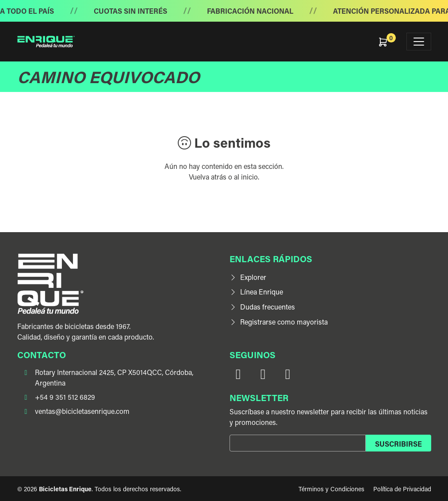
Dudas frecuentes (262, 307)
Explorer (248, 277)
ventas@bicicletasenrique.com (82, 411)
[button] (389, 42)
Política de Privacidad (402, 489)
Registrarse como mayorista (279, 322)
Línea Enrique (256, 292)
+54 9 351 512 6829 (65, 397)
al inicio (246, 177)
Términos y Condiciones (331, 489)
